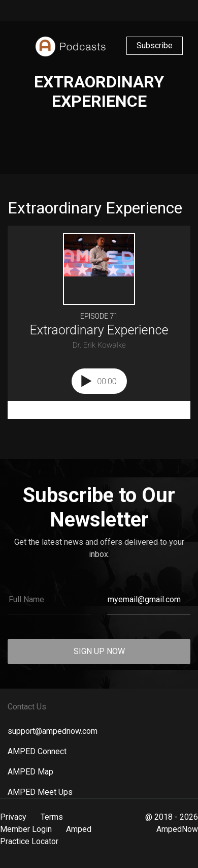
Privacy (13, 817)
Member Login (26, 829)
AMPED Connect (37, 751)
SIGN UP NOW (99, 651)
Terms (52, 817)
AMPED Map (30, 772)
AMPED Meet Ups (40, 792)
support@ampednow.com (53, 731)
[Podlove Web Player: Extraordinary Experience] (99, 322)
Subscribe (155, 45)
